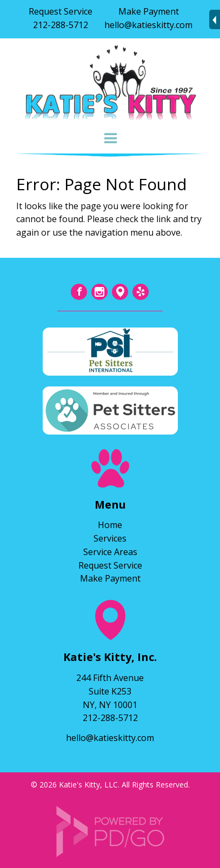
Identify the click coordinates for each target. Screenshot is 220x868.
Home (110, 525)
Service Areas (110, 552)
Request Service (61, 11)
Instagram (99, 292)
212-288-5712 (61, 25)
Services (110, 538)
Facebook (79, 292)
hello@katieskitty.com (148, 25)
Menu (110, 139)
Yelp (141, 292)
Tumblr (120, 292)
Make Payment (149, 11)
